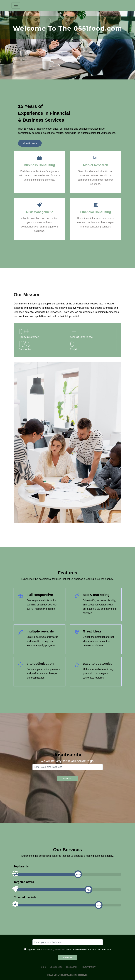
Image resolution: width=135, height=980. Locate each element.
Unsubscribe (56, 967)
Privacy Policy (47, 950)
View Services (30, 143)
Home (43, 967)
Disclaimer (60, 950)
